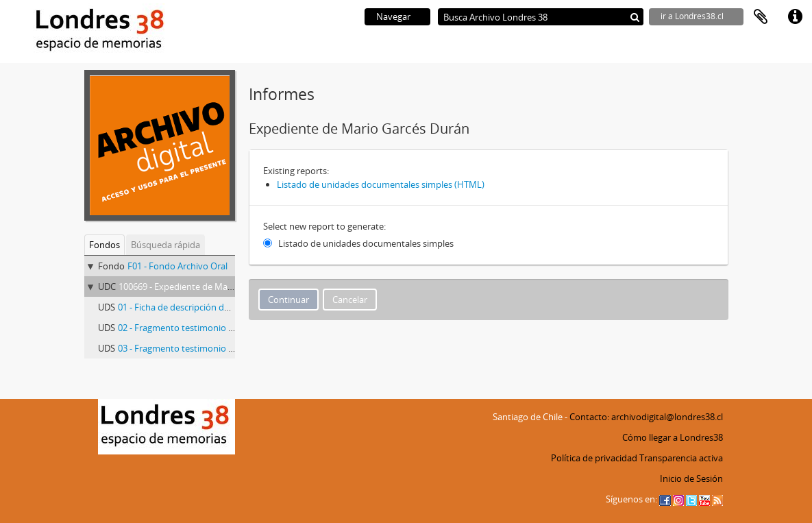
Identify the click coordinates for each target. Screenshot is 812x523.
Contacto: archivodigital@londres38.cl (646, 417)
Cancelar (350, 300)
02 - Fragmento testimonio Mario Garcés (200, 328)
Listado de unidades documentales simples (366, 243)
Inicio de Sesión (691, 478)
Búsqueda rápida (165, 245)
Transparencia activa (681, 458)
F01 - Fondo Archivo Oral (177, 266)
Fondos (104, 245)
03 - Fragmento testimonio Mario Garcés (200, 348)
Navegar (393, 16)
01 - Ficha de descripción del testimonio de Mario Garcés (232, 307)
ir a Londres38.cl (692, 16)
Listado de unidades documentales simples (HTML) (381, 184)
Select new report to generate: (324, 226)
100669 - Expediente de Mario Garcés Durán (207, 287)
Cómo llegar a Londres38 (673, 437)
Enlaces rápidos (795, 17)
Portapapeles (761, 17)
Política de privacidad (594, 458)
